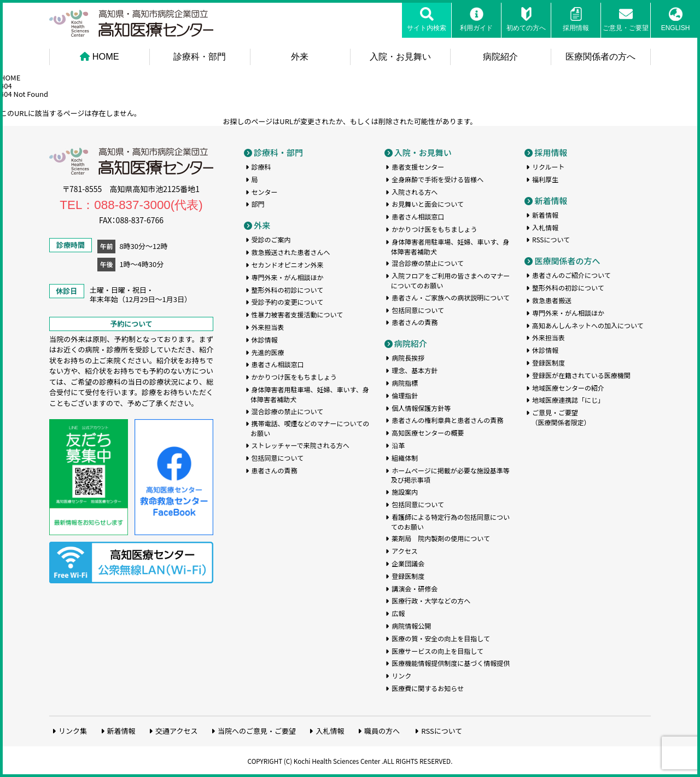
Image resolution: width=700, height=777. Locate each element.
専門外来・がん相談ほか (288, 276)
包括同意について (278, 456)
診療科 (261, 166)
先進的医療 (268, 350)
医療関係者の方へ (600, 56)
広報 (398, 612)
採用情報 (551, 151)
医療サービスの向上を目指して (437, 649)
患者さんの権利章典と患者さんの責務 (447, 419)
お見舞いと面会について (428, 203)
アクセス (404, 550)
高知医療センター (131, 23)
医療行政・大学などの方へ (431, 599)
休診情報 (265, 338)
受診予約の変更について (288, 301)
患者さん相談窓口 (278, 363)
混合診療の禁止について (288, 410)
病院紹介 (500, 56)
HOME (100, 56)
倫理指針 (405, 394)
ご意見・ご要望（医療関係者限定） (561, 416)
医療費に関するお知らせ (428, 687)
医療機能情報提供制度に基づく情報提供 (451, 662)
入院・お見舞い (400, 56)
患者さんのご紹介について (571, 274)
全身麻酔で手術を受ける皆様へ (437, 178)
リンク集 (73, 729)
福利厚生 (545, 178)
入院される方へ (415, 190)
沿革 (398, 444)
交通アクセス (176, 729)
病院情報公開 (411, 625)
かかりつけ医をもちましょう (294, 376)
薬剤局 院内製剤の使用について (441, 537)
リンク (401, 674)
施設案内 (405, 491)
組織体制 (405, 456)
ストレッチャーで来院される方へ (301, 444)
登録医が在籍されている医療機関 (581, 374)
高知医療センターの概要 (428, 431)
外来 (300, 56)
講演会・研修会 (415, 587)
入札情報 (545, 226)
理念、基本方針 (415, 369)
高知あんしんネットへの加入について (588, 324)
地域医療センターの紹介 (568, 386)
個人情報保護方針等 (421, 406)
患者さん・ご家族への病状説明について (451, 296)
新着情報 (551, 199)
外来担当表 (268, 326)
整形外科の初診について (288, 288)
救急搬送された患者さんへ (291, 251)
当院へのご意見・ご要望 (257, 729)
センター (265, 190)
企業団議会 (408, 562)
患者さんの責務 (275, 469)
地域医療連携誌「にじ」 (568, 399)
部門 (258, 203)
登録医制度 (408, 574)
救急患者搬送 (552, 299)
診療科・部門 (200, 56)
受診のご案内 (271, 238)
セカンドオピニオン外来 (288, 263)
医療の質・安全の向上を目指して (441, 637)
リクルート (549, 166)
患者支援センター (418, 166)
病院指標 (405, 382)
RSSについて (551, 238)
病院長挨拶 (408, 356)
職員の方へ (382, 729)
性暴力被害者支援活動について (297, 313)
